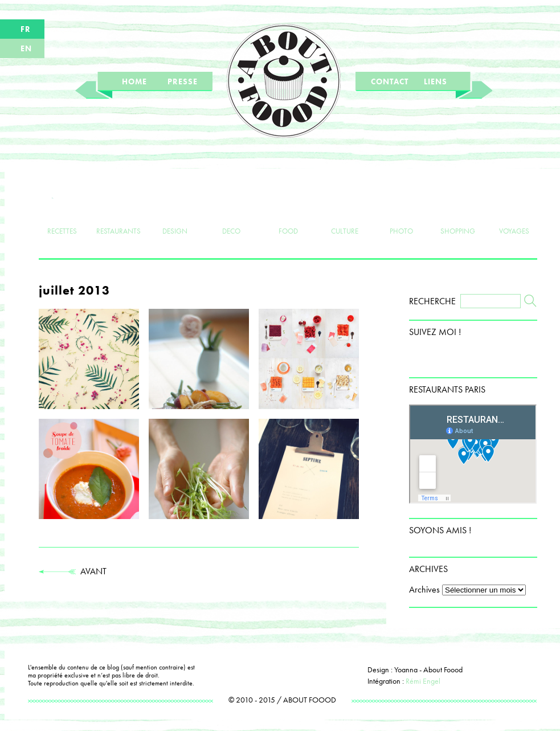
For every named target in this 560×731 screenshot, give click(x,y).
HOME (134, 81)
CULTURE (344, 212)
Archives (424, 589)
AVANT (73, 571)
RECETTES (62, 212)
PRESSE (183, 81)
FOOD (288, 212)
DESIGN (175, 212)
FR (26, 29)
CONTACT (390, 81)
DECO (232, 212)
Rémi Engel (423, 681)
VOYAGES (514, 212)
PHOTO (401, 212)
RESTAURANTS (118, 212)
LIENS (436, 81)
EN (26, 48)
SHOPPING (458, 212)
